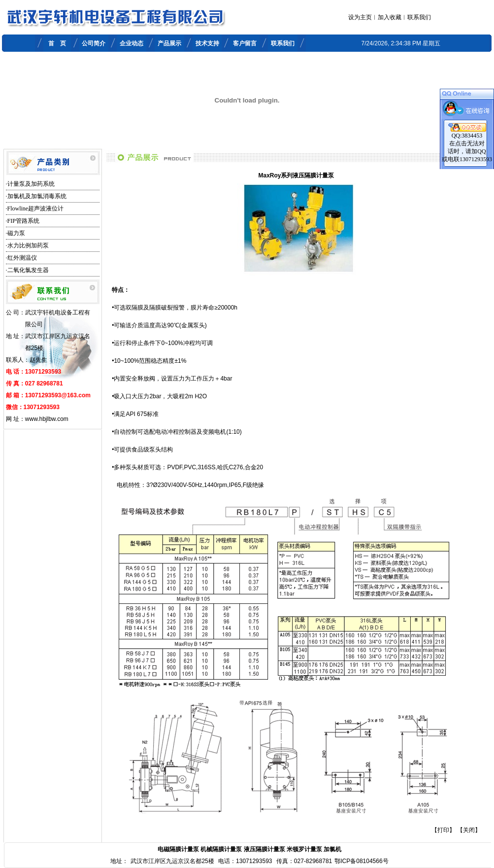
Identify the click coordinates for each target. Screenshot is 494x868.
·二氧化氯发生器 (27, 270)
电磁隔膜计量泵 (178, 849)
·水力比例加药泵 (27, 245)
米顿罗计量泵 (304, 849)
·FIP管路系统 (23, 221)
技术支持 (207, 43)
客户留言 (245, 43)
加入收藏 (390, 17)
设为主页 (360, 17)
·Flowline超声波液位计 (35, 208)
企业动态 (132, 43)
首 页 (57, 43)
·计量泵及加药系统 (30, 184)
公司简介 (94, 43)
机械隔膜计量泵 (221, 849)
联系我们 (419, 17)
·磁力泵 (16, 233)
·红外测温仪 (21, 258)
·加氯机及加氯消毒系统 (36, 196)
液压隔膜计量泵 (264, 849)
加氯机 (332, 849)
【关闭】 (469, 830)
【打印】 (443, 830)
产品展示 (169, 43)
